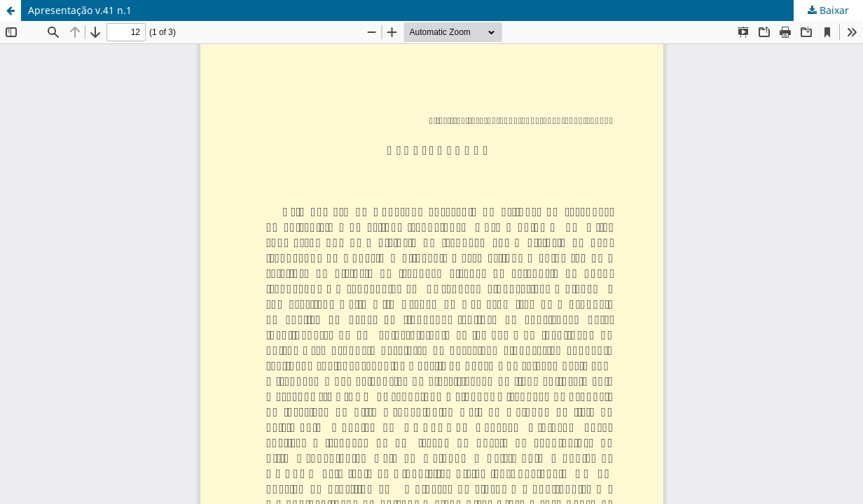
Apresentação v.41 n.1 (80, 10)
